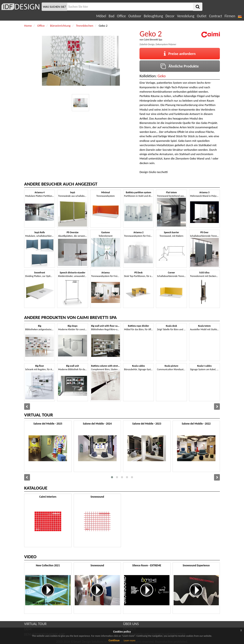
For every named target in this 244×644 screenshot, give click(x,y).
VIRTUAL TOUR (35, 624)
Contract (216, 16)
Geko (161, 76)
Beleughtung (153, 16)
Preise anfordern (180, 54)
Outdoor (135, 16)
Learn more (129, 640)
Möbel (101, 16)
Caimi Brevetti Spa (153, 40)
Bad (112, 16)
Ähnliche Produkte (180, 66)
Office (121, 16)
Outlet (202, 16)
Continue (114, 640)
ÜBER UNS (131, 624)
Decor (170, 16)
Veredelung (186, 16)
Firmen (230, 16)
